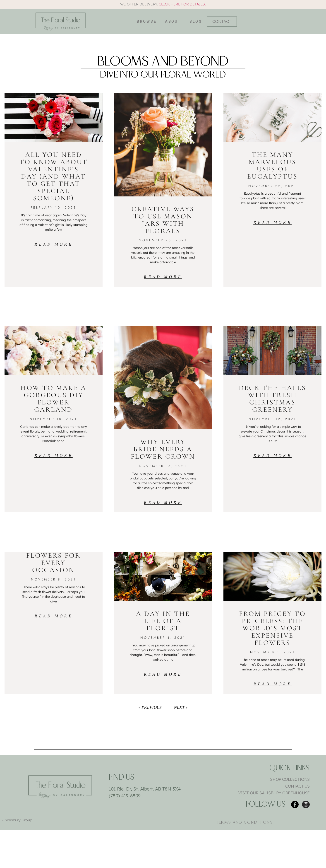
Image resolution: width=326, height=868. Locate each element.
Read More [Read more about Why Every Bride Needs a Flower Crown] (163, 503)
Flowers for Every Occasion (53, 563)
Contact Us (297, 786)
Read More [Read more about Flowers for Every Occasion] (54, 616)
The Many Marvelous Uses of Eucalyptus (272, 166)
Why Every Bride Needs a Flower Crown (163, 449)
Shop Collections (290, 779)
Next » (181, 707)
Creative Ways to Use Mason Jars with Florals (163, 220)
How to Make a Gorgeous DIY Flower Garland (54, 399)
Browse (147, 21)
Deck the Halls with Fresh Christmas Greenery (272, 399)
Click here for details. (182, 4)
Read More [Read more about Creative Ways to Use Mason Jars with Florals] (163, 277)
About (173, 21)
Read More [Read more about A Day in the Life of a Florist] (163, 674)
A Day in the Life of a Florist (163, 621)
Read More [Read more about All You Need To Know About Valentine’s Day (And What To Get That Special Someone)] (54, 244)
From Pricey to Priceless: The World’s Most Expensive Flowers (272, 628)
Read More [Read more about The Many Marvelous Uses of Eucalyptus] (272, 222)
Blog (196, 21)
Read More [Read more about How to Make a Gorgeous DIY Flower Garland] (54, 456)
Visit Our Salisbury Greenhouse (274, 793)
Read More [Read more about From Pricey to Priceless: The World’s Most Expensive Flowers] (272, 684)
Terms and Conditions (244, 822)
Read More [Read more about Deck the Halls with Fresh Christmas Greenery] (272, 456)
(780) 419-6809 (125, 796)
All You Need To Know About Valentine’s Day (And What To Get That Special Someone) (54, 176)
